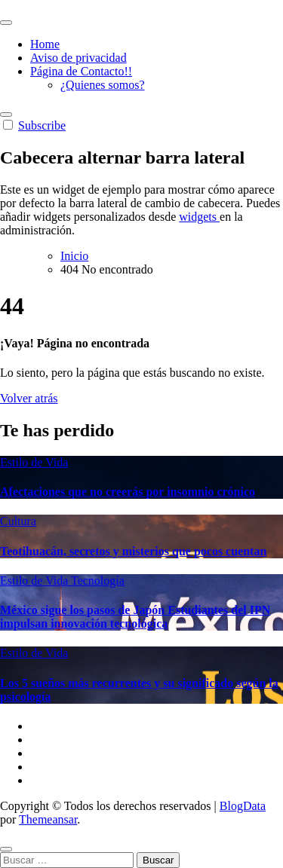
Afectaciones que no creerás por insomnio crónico (128, 492)
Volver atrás (29, 398)
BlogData (243, 806)
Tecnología (98, 581)
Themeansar (48, 819)
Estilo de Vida (34, 462)
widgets (199, 217)
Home (45, 44)
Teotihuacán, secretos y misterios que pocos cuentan (133, 551)
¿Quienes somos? (103, 85)
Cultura (18, 521)
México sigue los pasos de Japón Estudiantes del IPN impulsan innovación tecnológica (135, 617)
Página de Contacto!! (81, 71)
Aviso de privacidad (78, 58)
